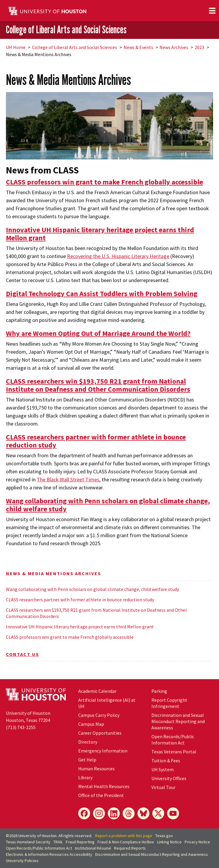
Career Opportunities (100, 733)
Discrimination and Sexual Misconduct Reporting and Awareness (178, 721)
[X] (158, 813)
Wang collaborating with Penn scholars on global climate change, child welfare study (92, 589)
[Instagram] (99, 813)
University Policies (22, 861)
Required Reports (130, 848)
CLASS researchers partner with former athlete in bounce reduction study (80, 600)
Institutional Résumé (93, 848)
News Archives (174, 47)
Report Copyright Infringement (169, 703)
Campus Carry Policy (99, 715)
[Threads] (129, 813)
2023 (199, 47)
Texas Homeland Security (28, 842)
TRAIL (58, 842)
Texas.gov (164, 836)
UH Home (16, 47)
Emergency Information (103, 751)
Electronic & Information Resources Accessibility (49, 854)
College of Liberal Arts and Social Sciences (66, 30)
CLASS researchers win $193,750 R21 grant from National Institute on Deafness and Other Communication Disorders (96, 613)
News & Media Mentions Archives (53, 573)
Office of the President (101, 795)
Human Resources (96, 769)
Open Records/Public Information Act (173, 740)
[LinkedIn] (114, 813)
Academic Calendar (97, 691)
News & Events (138, 47)
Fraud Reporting (80, 842)
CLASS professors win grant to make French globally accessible (70, 637)
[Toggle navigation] (212, 11)
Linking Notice (169, 842)
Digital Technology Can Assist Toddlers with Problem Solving (102, 294)
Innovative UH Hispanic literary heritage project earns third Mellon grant (80, 627)
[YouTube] (173, 813)
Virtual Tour (163, 787)
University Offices (169, 778)
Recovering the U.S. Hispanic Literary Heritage (118, 256)
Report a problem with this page (124, 836)
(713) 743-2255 (21, 727)
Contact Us (23, 654)
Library (85, 777)
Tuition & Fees (166, 761)
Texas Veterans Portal (174, 752)
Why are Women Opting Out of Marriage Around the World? (98, 333)
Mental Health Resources (104, 786)
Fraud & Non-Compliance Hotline (126, 842)
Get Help (87, 760)
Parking (159, 691)
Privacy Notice (197, 842)
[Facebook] (84, 813)
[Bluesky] (143, 813)
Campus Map (91, 724)
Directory (88, 742)
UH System (163, 769)
